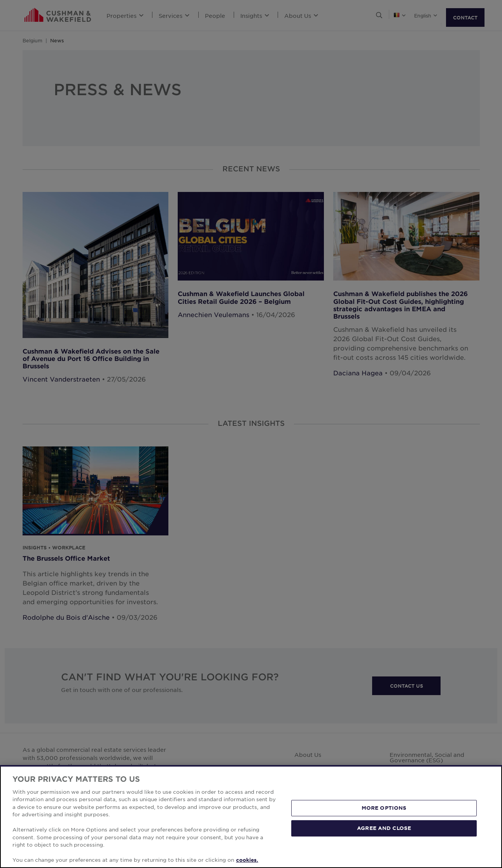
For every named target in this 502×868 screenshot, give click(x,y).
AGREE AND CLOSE (384, 839)
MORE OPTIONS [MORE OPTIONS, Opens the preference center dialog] (384, 819)
